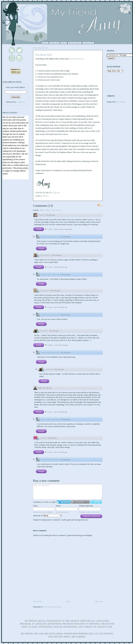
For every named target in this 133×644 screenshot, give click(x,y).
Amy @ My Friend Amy (50, 236)
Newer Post (37, 601)
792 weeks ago (50, 215)
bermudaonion (45, 255)
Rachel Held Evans (76, 59)
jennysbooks (45, 290)
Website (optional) (86, 506)
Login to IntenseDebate (64, 502)
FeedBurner (21, 102)
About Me (54, 43)
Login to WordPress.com (80, 502)
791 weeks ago (52, 438)
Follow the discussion (100, 205)
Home (45, 43)
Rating (48, 210)
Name (35, 506)
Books (46, 196)
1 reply (50, 229)
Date (42, 210)
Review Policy (75, 43)
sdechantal (44, 331)
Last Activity (56, 210)
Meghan (41, 215)
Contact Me (88, 43)
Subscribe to (47, 516)
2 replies (50, 345)
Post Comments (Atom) (52, 607)
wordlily (43, 438)
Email (58, 506)
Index (64, 43)
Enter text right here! (68, 492)
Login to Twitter (96, 502)
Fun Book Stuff (44, 55)
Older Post (99, 601)
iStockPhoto (121, 102)
